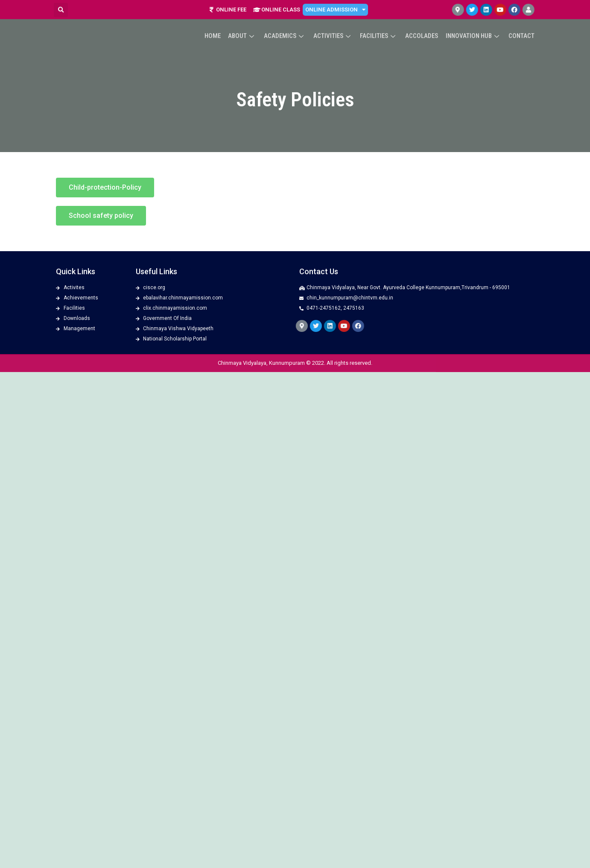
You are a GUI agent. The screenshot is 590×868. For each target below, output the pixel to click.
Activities (336, 25)
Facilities (381, 25)
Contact (522, 25)
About (247, 25)
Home (218, 25)
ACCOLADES (423, 25)
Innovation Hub (474, 25)
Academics (289, 25)
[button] (105, 188)
